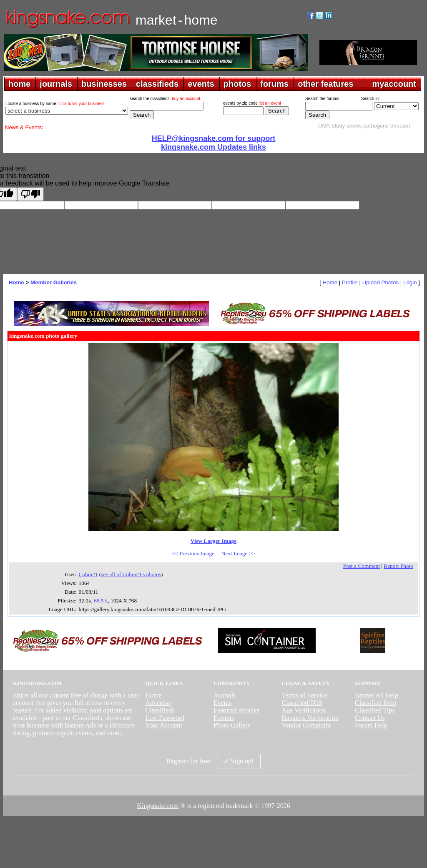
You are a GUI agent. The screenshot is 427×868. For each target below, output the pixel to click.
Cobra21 (88, 574)
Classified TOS (302, 703)
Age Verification (304, 710)
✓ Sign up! (239, 761)
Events (223, 703)
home (19, 84)
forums (274, 84)
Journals (225, 695)
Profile (350, 282)
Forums (224, 718)
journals (56, 84)
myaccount (394, 84)
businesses (104, 84)
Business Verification (310, 718)
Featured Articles (236, 710)
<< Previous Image (193, 553)
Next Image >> (238, 553)
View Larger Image (213, 541)
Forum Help (371, 725)
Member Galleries (54, 282)
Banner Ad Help (377, 695)
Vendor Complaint (306, 725)
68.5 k (101, 601)
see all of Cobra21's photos (131, 574)
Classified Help (376, 703)
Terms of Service (305, 695)
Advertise (158, 703)
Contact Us (370, 718)
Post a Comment (362, 566)
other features (325, 84)
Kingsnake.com (158, 806)
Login (410, 282)
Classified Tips (375, 710)
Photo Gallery (232, 725)
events (201, 84)
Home (16, 282)
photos (237, 84)
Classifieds (160, 710)
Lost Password (165, 718)
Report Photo (398, 566)
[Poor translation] (30, 194)
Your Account (164, 725)
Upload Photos (381, 282)
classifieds (157, 84)
